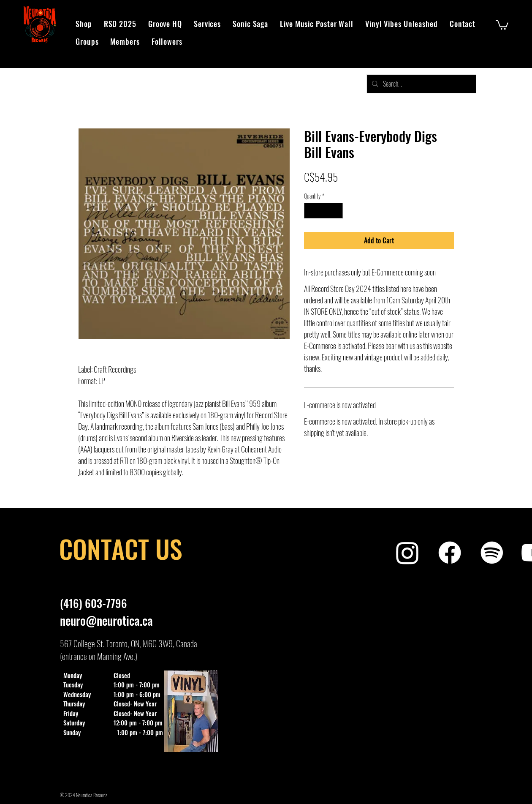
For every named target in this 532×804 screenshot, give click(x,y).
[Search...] (421, 84)
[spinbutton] (323, 211)
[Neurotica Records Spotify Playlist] (492, 553)
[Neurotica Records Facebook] (450, 553)
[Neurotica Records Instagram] (407, 553)
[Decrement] (311, 211)
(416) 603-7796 (94, 603)
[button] (502, 24)
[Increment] (336, 211)
